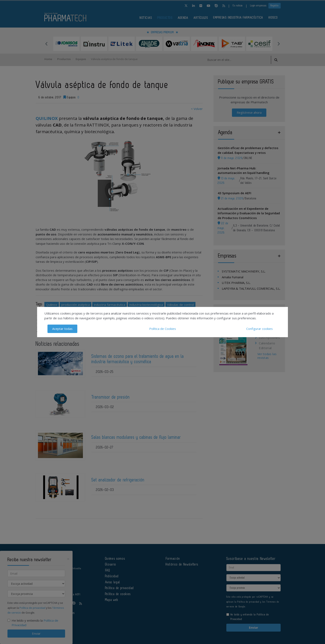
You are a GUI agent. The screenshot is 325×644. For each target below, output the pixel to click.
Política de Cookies (163, 329)
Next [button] (279, 44)
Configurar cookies (260, 329)
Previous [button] (46, 44)
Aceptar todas (62, 329)
